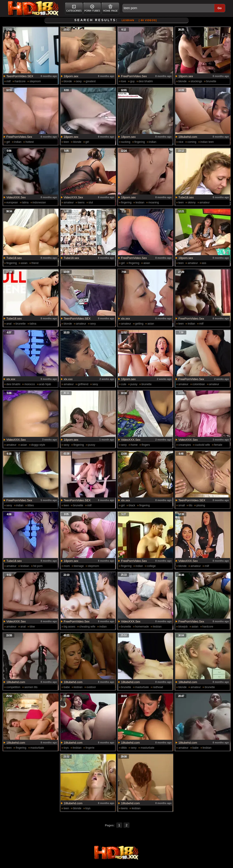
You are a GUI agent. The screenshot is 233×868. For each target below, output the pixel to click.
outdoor (91, 687)
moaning (154, 202)
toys (66, 748)
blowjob (183, 627)
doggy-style (38, 445)
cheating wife (87, 627)
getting (139, 324)
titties (31, 505)
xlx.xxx (125, 319)
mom (67, 566)
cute (124, 384)
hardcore (20, 81)
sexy (79, 81)
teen (66, 142)
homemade (142, 627)
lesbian (140, 202)
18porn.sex (71, 76)
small (182, 505)
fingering (140, 142)
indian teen (207, 142)
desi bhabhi (146, 81)
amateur (69, 202)
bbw (32, 627)
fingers (146, 445)
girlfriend (83, 384)
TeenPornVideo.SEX (20, 76)
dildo (124, 748)
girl (8, 142)
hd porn (38, 566)
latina (25, 202)
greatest (91, 81)
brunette (211, 81)
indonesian (39, 202)
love (124, 81)
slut (91, 202)
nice (181, 142)
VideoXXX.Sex (16, 197)
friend (35, 263)
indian (18, 142)
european (12, 202)
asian (24, 263)
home (134, 445)
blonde (68, 81)
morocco (30, 384)
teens (81, 202)
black (132, 505)
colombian (199, 384)
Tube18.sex (186, 197)
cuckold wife (202, 445)
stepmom (35, 81)
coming (192, 142)
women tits (31, 687)
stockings (196, 81)
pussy (134, 384)
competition (13, 687)
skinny (192, 202)
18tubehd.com (188, 137)
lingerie (90, 748)
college (151, 566)
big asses (70, 627)
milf (9, 81)
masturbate (142, 687)
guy (132, 81)
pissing (201, 505)
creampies (185, 445)
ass (204, 263)
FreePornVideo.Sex (134, 76)
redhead (158, 687)
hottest (30, 142)
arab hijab (45, 384)
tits (191, 505)
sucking (126, 142)
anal (9, 324)
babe (67, 687)
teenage (79, 566)
